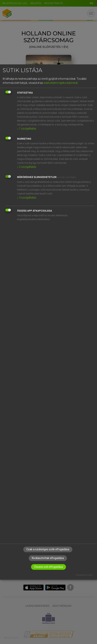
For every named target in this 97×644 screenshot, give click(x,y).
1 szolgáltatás (27, 129)
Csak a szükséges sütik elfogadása (48, 549)
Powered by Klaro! (84, 575)
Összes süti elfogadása (48, 567)
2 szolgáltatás (27, 167)
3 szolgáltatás (27, 198)
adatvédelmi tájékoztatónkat (61, 83)
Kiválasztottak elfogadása (48, 558)
